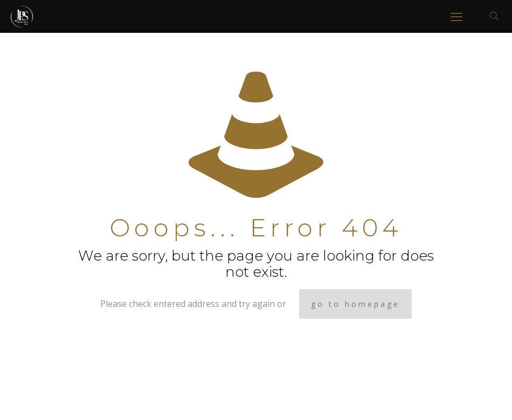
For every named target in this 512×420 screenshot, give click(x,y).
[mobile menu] (456, 16)
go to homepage (355, 304)
